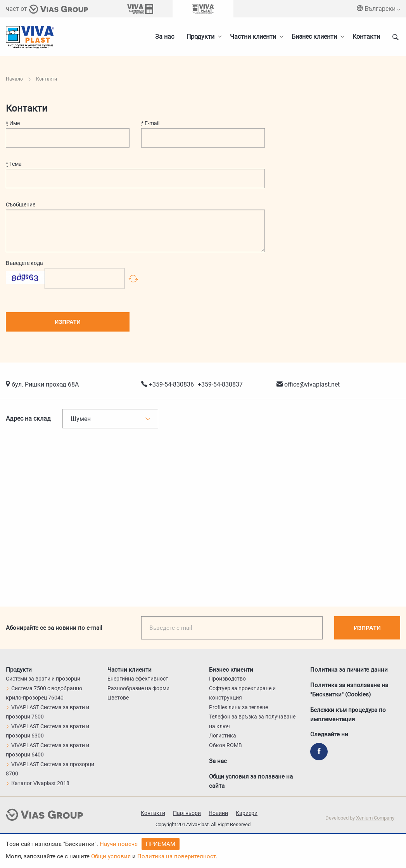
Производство (227, 679)
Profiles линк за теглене (238, 707)
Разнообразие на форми (138, 688)
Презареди (133, 278)
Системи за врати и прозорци (43, 679)
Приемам (161, 844)
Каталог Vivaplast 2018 (38, 783)
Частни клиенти (253, 37)
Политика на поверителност (177, 856)
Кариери (247, 813)
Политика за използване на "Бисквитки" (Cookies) (349, 689)
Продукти (200, 37)
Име (13, 123)
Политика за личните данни (349, 669)
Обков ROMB (225, 745)
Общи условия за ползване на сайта (251, 781)
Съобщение (21, 205)
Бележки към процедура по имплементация (348, 714)
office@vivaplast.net (312, 384)
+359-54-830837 (220, 384)
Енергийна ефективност (138, 679)
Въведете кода (24, 263)
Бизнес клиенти (314, 37)
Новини (218, 813)
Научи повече (119, 844)
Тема (14, 164)
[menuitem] (316, 37)
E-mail (150, 123)
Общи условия (111, 856)
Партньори (187, 813)
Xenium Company (375, 818)
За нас (165, 37)
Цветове (118, 698)
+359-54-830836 (171, 384)
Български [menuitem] (378, 9)
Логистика (223, 736)
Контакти (366, 37)
